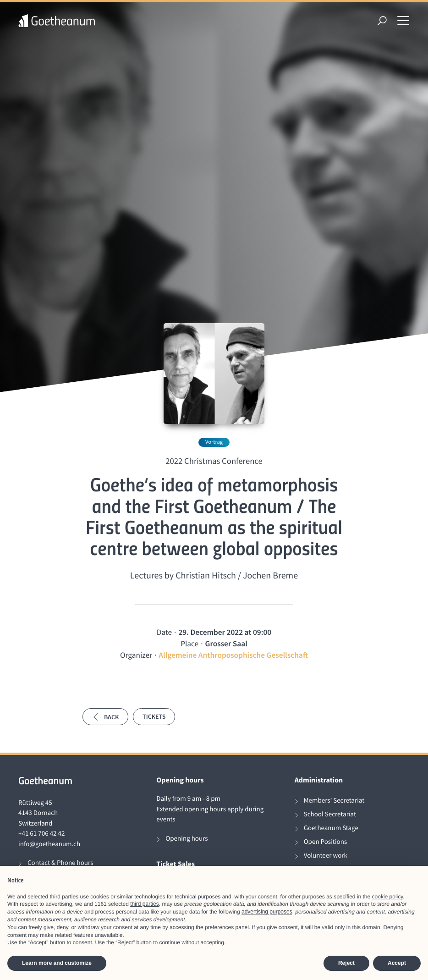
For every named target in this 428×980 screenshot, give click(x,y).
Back (105, 717)
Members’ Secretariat (334, 801)
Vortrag (214, 442)
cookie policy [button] (388, 897)
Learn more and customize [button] (57, 963)
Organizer (136, 655)
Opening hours (187, 839)
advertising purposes (267, 912)
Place (189, 644)
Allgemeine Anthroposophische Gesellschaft (233, 655)
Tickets (154, 716)
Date (164, 632)
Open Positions (326, 842)
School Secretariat (330, 814)
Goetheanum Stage (331, 828)
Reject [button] (346, 963)
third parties (145, 904)
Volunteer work (326, 856)
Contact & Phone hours (60, 863)
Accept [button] (397, 963)
